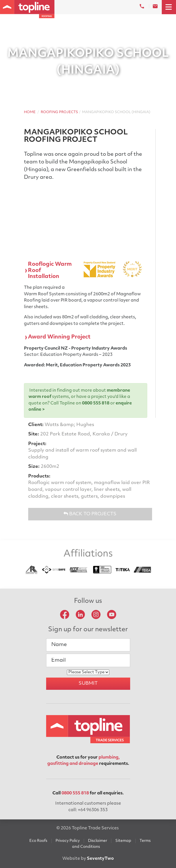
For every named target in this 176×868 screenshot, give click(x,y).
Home (30, 112)
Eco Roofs (38, 841)
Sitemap (123, 841)
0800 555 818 (96, 403)
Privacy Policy (68, 841)
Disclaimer (98, 841)
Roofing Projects (59, 112)
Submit (88, 684)
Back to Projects (90, 514)
